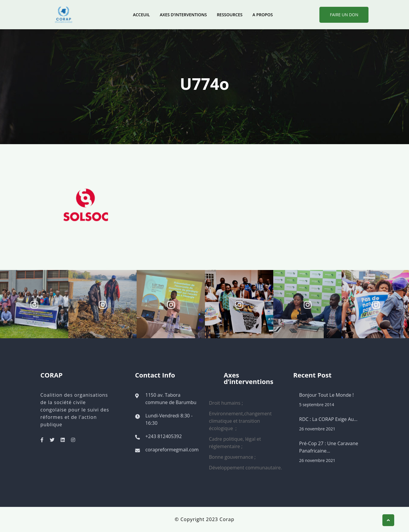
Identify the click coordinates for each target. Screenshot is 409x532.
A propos (263, 15)
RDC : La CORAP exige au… (328, 419)
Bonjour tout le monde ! (327, 395)
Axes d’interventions (183, 15)
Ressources (230, 15)
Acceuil (141, 15)
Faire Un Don (344, 15)
